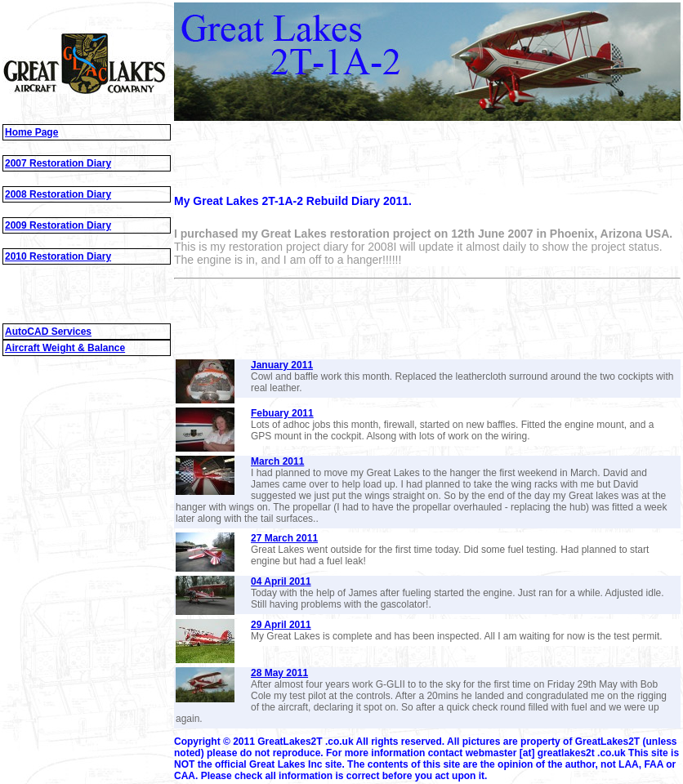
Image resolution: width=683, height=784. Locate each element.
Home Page (31, 132)
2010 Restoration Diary (58, 256)
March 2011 (277, 461)
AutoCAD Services (48, 332)
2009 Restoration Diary (58, 225)
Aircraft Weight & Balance (65, 348)
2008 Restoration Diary (58, 194)
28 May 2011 (279, 673)
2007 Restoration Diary (58, 163)
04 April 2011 (281, 581)
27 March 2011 (284, 538)
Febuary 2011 (282, 413)
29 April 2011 (281, 625)
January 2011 (282, 365)
